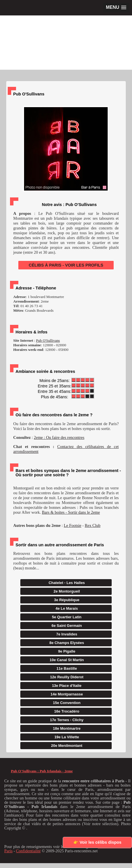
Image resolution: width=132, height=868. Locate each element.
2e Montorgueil (67, 591)
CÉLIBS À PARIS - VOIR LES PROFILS (66, 265)
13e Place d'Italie (67, 686)
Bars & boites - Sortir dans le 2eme (71, 512)
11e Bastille (67, 668)
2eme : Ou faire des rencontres (59, 437)
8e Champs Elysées (67, 643)
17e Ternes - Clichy (67, 720)
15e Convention (67, 703)
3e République (67, 600)
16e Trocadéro (67, 711)
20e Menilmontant (67, 746)
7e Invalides (67, 634)
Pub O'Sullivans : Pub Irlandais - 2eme (42, 771)
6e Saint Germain (67, 626)
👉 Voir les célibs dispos (97, 842)
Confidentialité (28, 851)
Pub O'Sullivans (48, 340)
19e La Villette (67, 737)
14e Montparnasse (67, 694)
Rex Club (93, 525)
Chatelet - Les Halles (67, 583)
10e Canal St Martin (67, 660)
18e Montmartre (67, 728)
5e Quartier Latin (67, 617)
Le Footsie (73, 525)
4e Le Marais (67, 608)
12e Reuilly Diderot (67, 677)
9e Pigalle (67, 651)
